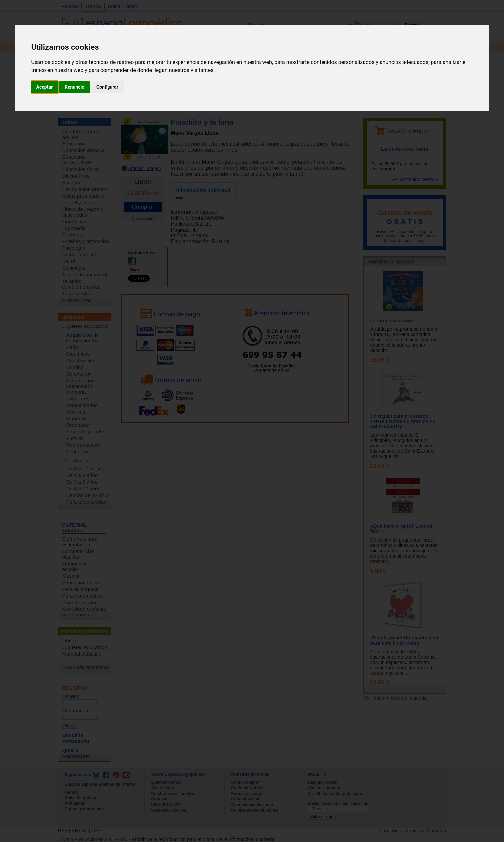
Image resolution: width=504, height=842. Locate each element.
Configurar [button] (107, 87)
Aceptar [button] (45, 87)
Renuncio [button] (74, 87)
